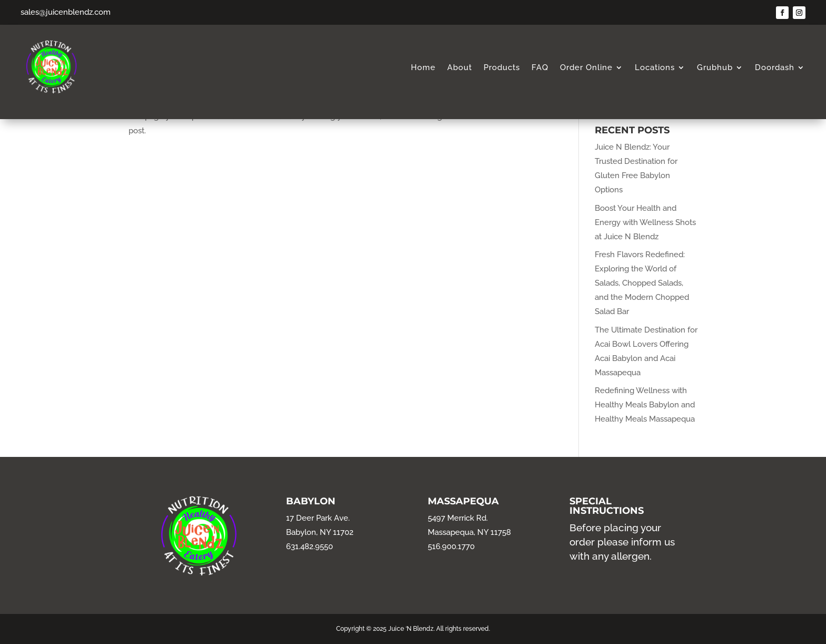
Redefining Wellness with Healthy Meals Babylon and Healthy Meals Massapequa (645, 405)
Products (502, 68)
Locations (655, 68)
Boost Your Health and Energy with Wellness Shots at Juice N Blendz (645, 222)
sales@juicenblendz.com (66, 12)
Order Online (586, 68)
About (460, 68)
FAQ (540, 68)
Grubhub (715, 68)
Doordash (775, 68)
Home (423, 68)
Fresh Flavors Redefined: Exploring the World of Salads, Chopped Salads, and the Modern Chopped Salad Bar (642, 283)
